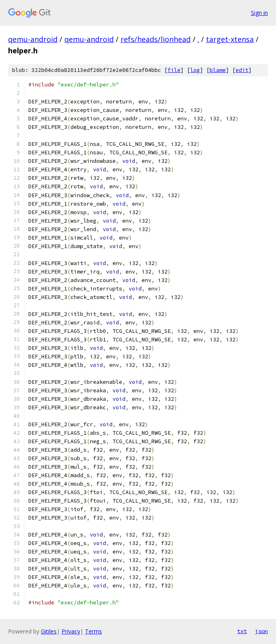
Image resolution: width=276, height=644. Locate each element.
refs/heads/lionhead (156, 39)
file (174, 70)
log (195, 70)
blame (218, 70)
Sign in (259, 13)
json (261, 631)
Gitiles (49, 631)
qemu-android (33, 39)
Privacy (71, 631)
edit (242, 70)
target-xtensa (230, 39)
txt (242, 631)
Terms (93, 631)
